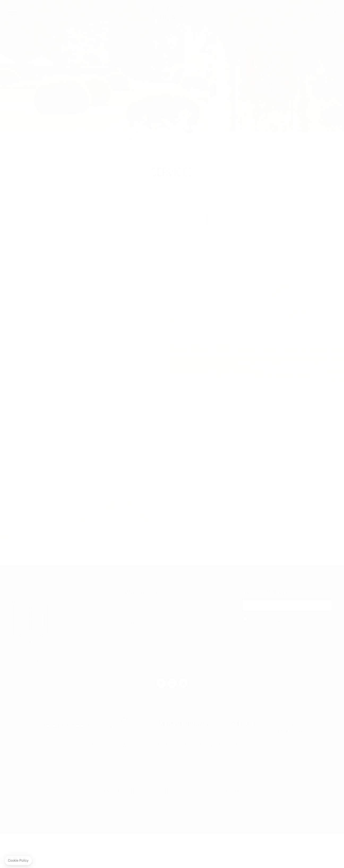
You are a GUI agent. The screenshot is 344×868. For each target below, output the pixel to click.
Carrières (98, 865)
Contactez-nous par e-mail (172, 220)
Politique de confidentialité (234, 865)
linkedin (183, 683)
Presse (161, 865)
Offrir (269, 17)
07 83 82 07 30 (156, 623)
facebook (161, 683)
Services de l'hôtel (169, 139)
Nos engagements (130, 865)
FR (45, 14)
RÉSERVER (300, 14)
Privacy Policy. (283, 619)
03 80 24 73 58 (144, 616)
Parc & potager (217, 139)
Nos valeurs (124, 139)
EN (56, 14)
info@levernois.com (137, 629)
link (331, 14)
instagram (172, 683)
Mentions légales (190, 865)
